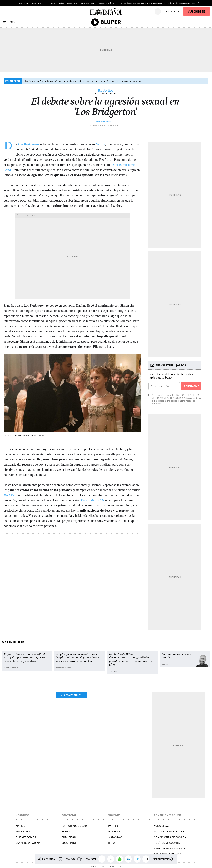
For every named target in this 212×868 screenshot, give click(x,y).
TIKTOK (112, 843)
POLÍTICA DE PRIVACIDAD (169, 831)
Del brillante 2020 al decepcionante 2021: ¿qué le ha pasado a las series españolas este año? (131, 659)
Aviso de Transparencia (170, 848)
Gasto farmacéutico (107, 3)
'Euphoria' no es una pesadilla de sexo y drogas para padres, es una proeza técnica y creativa (25, 658)
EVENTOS (67, 831)
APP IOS (20, 826)
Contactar (69, 815)
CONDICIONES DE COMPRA (170, 837)
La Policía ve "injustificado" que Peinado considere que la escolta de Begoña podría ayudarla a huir (84, 81)
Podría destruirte (93, 500)
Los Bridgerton (28, 144)
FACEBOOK (114, 831)
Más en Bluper (13, 642)
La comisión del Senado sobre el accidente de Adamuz (142, 3)
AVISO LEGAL (161, 826)
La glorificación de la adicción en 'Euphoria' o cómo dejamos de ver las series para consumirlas (78, 658)
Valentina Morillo (104, 121)
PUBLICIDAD (69, 837)
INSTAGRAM (115, 837)
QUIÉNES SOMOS (26, 837)
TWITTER (113, 826)
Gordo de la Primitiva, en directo (81, 3)
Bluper (105, 90)
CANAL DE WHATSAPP (28, 843)
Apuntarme (191, 386)
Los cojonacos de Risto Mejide (176, 656)
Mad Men (10, 495)
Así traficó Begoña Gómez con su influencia (187, 3)
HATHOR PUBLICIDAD (74, 826)
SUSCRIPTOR (69, 843)
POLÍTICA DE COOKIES (167, 843)
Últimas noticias (57, 3)
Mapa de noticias (39, 3)
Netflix (100, 144)
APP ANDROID (24, 831)
